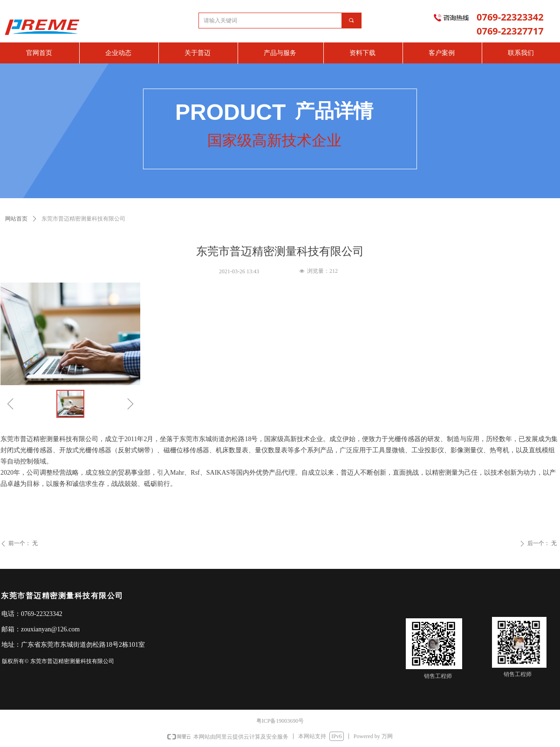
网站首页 (16, 219)
